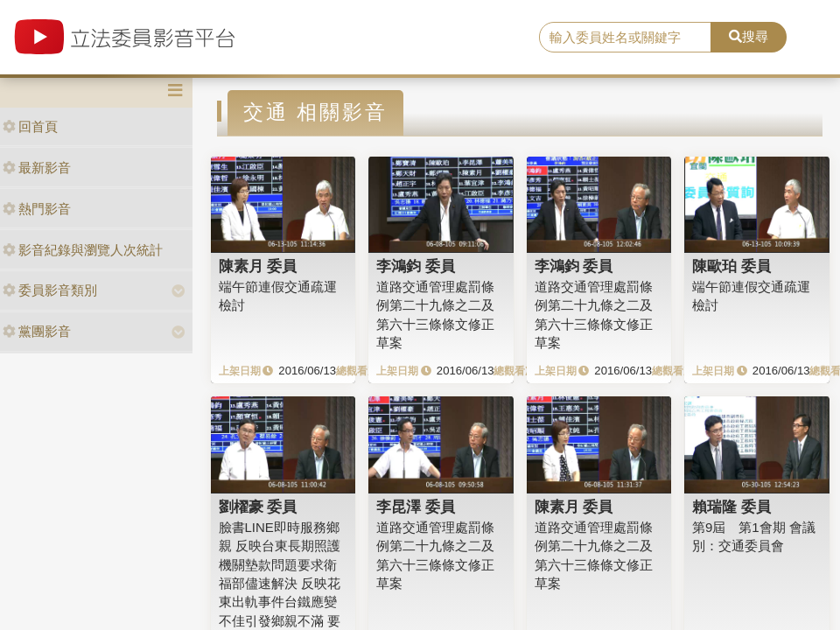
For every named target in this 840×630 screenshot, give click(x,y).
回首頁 (30, 126)
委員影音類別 (50, 290)
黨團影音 (37, 331)
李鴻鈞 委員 (416, 266)
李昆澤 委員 (416, 507)
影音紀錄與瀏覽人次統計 (83, 250)
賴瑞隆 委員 (731, 507)
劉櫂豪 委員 (258, 507)
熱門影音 (37, 209)
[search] (625, 38)
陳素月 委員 (258, 266)
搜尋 (749, 36)
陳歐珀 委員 (731, 266)
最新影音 (37, 168)
